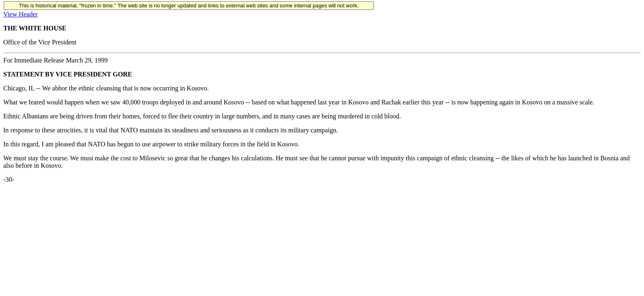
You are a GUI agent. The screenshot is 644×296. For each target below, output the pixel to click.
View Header (21, 14)
